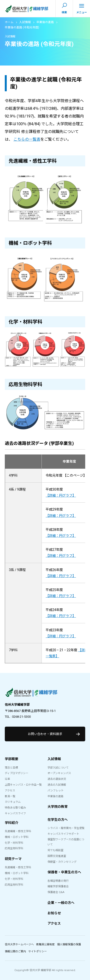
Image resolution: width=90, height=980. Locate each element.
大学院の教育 (58, 807)
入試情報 (25, 22)
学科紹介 (12, 823)
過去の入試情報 (57, 785)
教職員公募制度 (45, 944)
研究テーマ (13, 859)
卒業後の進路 (45, 22)
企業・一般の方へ (61, 903)
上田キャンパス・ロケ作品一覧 (23, 785)
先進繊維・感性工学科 (18, 831)
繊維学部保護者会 (58, 886)
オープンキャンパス (59, 773)
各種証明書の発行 (58, 881)
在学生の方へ (58, 820)
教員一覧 (10, 796)
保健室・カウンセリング (62, 862)
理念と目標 (11, 768)
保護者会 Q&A (56, 892)
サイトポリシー (38, 951)
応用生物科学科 (14, 848)
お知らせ (54, 913)
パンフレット (56, 791)
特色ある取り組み (15, 808)
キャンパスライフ (15, 813)
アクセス (10, 791)
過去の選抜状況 (57, 779)
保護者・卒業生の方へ (64, 872)
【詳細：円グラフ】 (61, 495)
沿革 (7, 779)
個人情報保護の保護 (69, 944)
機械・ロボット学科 (17, 837)
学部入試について (58, 768)
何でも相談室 (55, 850)
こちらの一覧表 (27, 139)
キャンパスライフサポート (63, 834)
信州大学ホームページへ (19, 944)
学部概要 (12, 759)
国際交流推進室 (57, 856)
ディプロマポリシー (17, 773)
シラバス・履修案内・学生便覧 (66, 828)
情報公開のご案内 (15, 951)
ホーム (9, 22)
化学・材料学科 (14, 843)
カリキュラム (13, 802)
